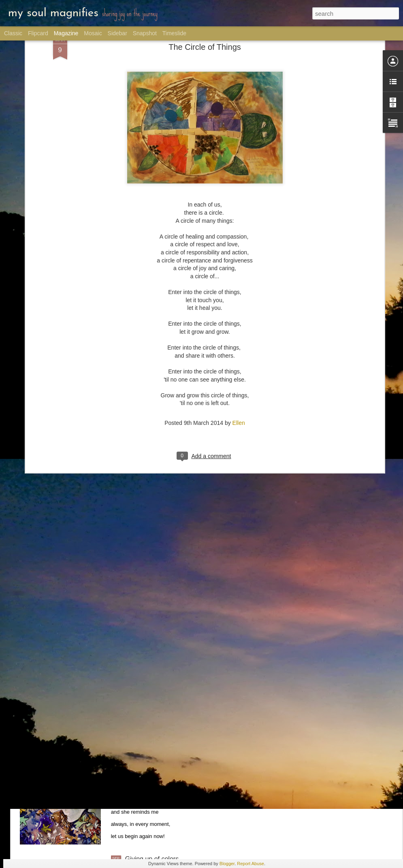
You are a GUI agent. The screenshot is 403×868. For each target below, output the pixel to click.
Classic (13, 33)
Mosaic (93, 33)
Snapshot (145, 33)
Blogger (227, 864)
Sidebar (117, 33)
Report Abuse (251, 864)
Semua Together (149, 675)
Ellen (239, 327)
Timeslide (174, 33)
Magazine (66, 33)
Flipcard (38, 33)
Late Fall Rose (146, 767)
